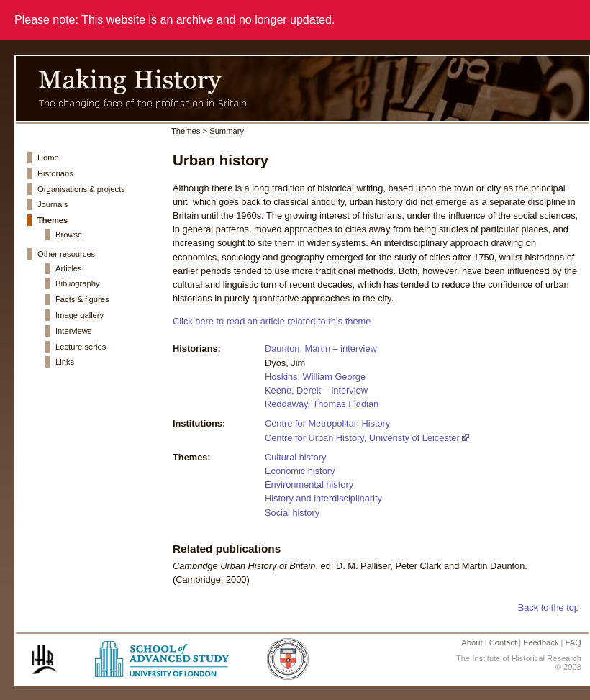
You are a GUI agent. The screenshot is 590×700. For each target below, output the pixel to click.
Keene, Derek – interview (316, 390)
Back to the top (549, 608)
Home (48, 158)
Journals (53, 204)
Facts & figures (82, 299)
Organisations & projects (81, 189)
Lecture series (81, 347)
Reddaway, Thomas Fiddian (322, 404)
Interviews (73, 331)
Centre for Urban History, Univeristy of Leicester (362, 438)
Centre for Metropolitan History (327, 423)
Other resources (66, 254)
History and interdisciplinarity (323, 498)
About (472, 642)
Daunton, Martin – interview (321, 349)
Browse (69, 235)
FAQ (573, 642)
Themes (53, 220)
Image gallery (80, 315)
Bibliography (78, 283)
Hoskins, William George (315, 377)
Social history (292, 513)
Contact (503, 642)
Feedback (541, 642)
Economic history (300, 471)
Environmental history (309, 485)
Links (65, 362)
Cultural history (295, 457)
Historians (55, 173)
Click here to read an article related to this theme (272, 321)
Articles (69, 268)
